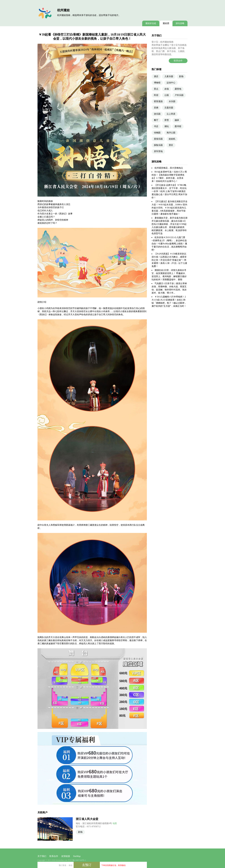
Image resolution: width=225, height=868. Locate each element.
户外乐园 (179, 95)
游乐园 (157, 114)
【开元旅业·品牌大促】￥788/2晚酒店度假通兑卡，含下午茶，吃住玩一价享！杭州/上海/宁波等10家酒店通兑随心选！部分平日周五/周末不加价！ (169, 191)
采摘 (156, 108)
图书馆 (178, 126)
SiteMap (77, 856)
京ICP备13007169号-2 (77, 860)
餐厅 (156, 120)
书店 (156, 126)
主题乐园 (169, 108)
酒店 (156, 76)
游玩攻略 (180, 23)
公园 (167, 95)
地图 (115, 823)
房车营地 (158, 151)
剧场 (80, 832)
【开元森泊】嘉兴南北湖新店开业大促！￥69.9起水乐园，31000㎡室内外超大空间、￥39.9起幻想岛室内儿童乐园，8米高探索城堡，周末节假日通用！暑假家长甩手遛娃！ (169, 208)
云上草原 (171, 114)
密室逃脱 (158, 101)
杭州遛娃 (63, 10)
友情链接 (66, 856)
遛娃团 (166, 23)
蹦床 (177, 120)
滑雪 (167, 120)
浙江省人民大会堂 (87, 819)
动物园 (157, 133)
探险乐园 (158, 145)
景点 (156, 89)
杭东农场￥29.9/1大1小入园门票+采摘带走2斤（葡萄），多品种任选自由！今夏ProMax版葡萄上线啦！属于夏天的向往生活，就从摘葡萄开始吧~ (169, 244)
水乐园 (172, 101)
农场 (167, 89)
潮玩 (167, 126)
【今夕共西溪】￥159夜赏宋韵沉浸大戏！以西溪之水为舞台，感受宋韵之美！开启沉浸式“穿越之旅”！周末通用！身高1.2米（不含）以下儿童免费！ (169, 260)
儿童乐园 (169, 76)
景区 (171, 145)
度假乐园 (158, 139)
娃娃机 (172, 139)
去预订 (87, 865)
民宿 (156, 95)
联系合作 (178, 61)
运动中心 (171, 83)
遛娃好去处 (151, 23)
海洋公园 (171, 133)
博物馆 (157, 83)
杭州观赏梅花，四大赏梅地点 (169, 168)
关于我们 (42, 856)
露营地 (178, 89)
